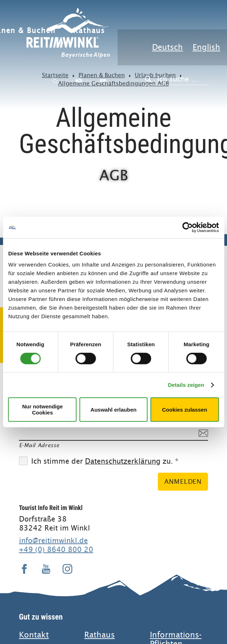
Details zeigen (186, 385)
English (206, 47)
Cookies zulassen (185, 410)
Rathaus (89, 31)
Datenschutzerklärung (123, 461)
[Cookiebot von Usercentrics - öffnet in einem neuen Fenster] (187, 227)
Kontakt (34, 635)
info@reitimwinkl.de (53, 541)
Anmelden (183, 481)
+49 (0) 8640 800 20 (56, 550)
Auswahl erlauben (113, 410)
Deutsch (167, 47)
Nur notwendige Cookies (42, 409)
